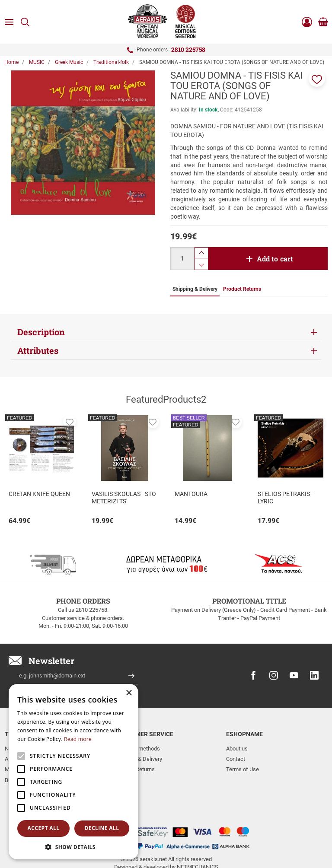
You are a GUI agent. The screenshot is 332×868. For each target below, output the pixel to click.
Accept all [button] (44, 828)
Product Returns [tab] (242, 289)
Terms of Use (243, 769)
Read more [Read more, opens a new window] (78, 739)
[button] (317, 79)
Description (41, 332)
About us (237, 749)
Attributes (38, 350)
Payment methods (138, 749)
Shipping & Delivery (139, 759)
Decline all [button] (102, 828)
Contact (236, 759)
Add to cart (275, 259)
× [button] (129, 693)
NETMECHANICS (198, 835)
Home (11, 62)
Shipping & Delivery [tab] (195, 289)
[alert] (73, 772)
